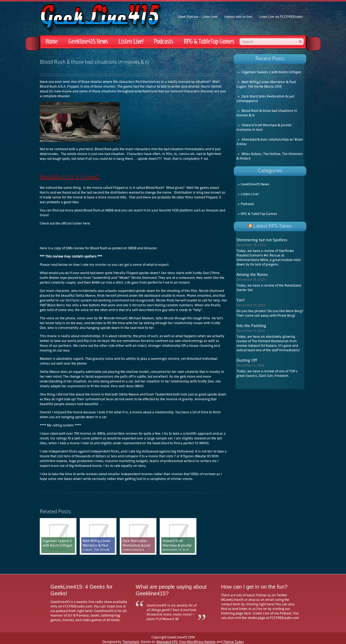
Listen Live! (131, 42)
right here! (85, 611)
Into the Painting (251, 326)
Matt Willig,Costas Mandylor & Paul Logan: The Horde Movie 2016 (266, 84)
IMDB (109, 210)
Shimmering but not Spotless (262, 240)
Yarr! (241, 300)
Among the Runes (252, 275)
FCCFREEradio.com (78, 606)
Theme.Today (234, 642)
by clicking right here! (258, 604)
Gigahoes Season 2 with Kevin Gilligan (271, 72)
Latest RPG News (272, 226)
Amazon (212, 210)
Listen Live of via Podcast (272, 613)
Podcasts (164, 42)
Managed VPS (167, 642)
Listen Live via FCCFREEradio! (281, 17)
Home (52, 42)
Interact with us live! (238, 17)
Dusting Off (247, 360)
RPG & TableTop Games (209, 42)
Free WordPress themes (197, 642)
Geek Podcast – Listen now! (198, 17)
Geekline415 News (88, 42)
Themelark (131, 642)
